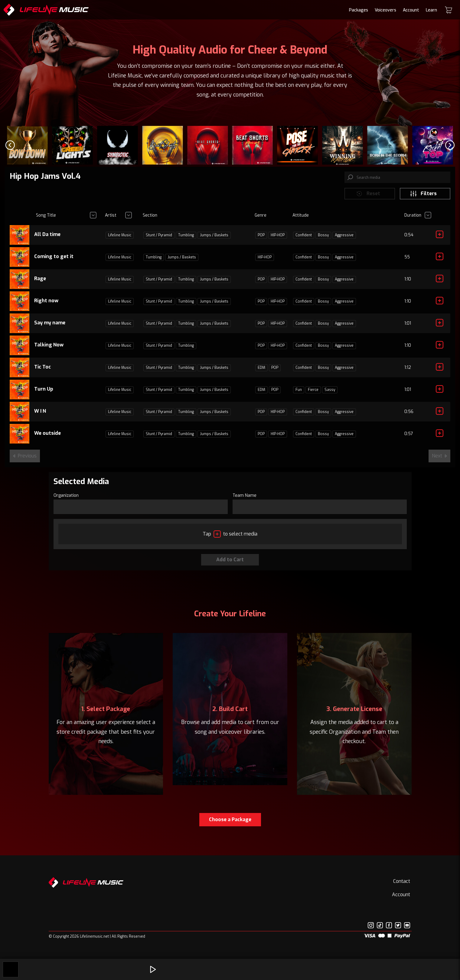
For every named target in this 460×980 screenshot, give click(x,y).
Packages (359, 10)
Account (411, 10)
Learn (431, 10)
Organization (66, 498)
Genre (261, 219)
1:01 (408, 327)
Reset (368, 197)
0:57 (409, 437)
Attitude (301, 219)
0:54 (409, 238)
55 (407, 260)
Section (150, 219)
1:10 (408, 282)
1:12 (408, 371)
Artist (111, 219)
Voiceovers (385, 10)
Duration (413, 219)
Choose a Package (230, 823)
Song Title (46, 219)
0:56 (409, 415)
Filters (423, 197)
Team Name (245, 498)
